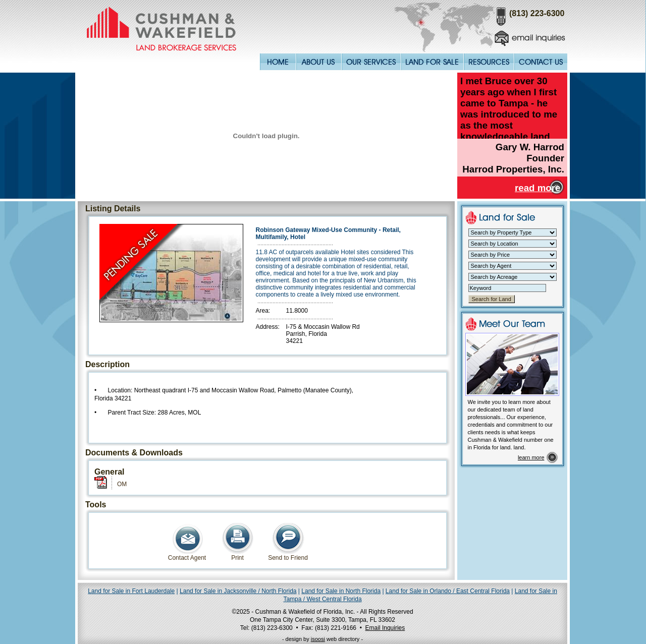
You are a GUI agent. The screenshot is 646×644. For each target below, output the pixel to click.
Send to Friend (288, 555)
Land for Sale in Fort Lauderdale (131, 591)
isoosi (318, 639)
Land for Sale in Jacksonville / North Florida (238, 591)
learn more (531, 457)
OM (122, 484)
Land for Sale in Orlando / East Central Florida (448, 591)
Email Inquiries (385, 628)
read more (537, 188)
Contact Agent (187, 555)
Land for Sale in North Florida (341, 591)
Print (237, 555)
